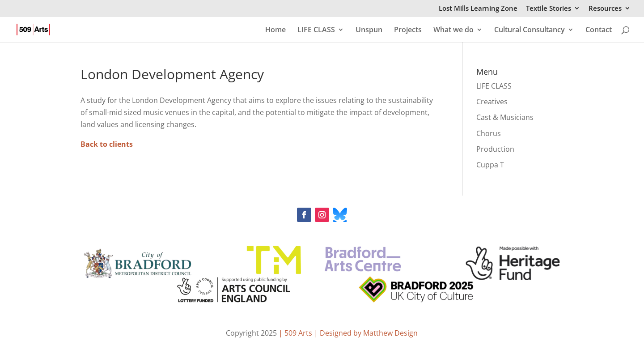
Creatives (492, 102)
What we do (453, 30)
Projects (408, 30)
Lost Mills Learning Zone (478, 9)
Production (495, 149)
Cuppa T (490, 165)
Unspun (369, 30)
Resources (605, 9)
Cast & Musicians (505, 117)
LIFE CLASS (316, 30)
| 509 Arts (296, 333)
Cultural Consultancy (530, 30)
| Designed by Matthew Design (366, 333)
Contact (599, 30)
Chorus (489, 133)
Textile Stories (549, 9)
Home (275, 30)
